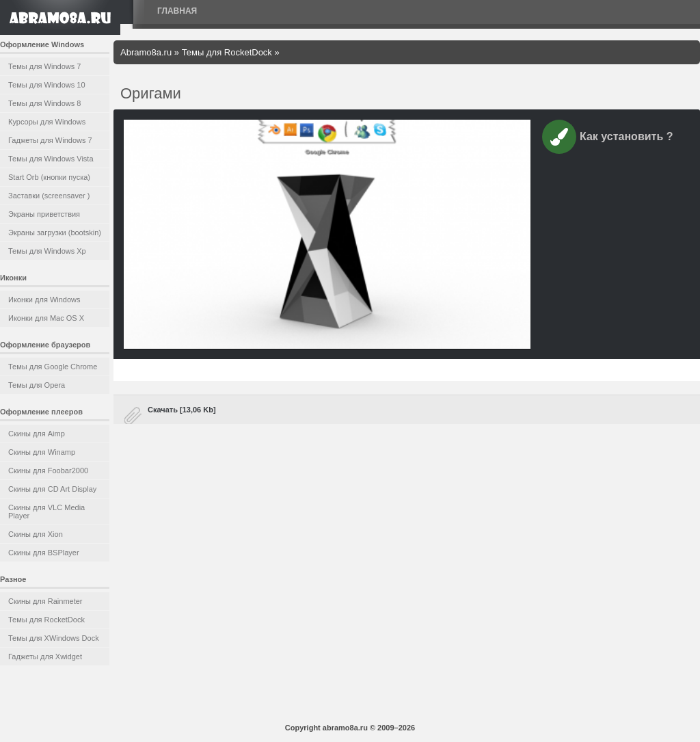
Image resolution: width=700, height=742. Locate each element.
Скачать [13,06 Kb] (182, 410)
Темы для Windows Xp (47, 251)
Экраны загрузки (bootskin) (55, 233)
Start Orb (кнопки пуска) (49, 177)
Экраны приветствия (44, 214)
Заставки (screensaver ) (49, 196)
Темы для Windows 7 (44, 66)
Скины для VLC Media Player (46, 512)
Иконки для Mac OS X (46, 318)
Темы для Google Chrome (53, 367)
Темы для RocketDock (46, 620)
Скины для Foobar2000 (48, 471)
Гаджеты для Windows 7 (50, 140)
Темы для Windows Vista (51, 159)
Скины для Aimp (37, 434)
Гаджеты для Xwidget (45, 657)
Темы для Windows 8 (44, 103)
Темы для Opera (37, 385)
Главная (177, 11)
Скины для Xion (36, 534)
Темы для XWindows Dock (54, 638)
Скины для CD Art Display (52, 489)
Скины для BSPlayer (44, 553)
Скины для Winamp (42, 452)
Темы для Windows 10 (47, 85)
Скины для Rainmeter (45, 601)
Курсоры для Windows (47, 122)
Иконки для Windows (44, 300)
